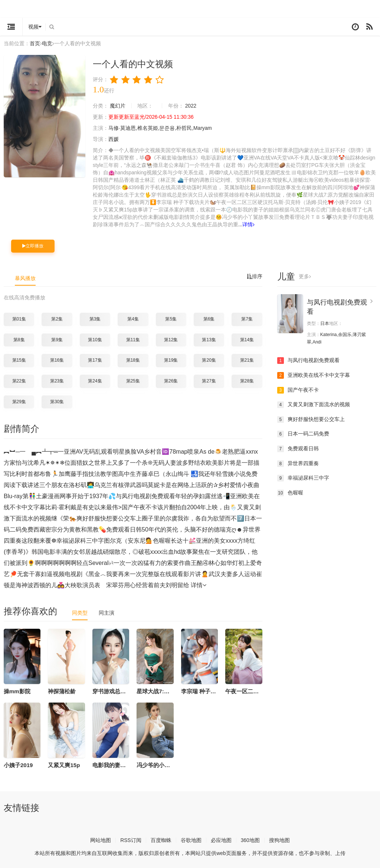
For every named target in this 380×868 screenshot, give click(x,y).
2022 (191, 105)
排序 (255, 276)
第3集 (95, 318)
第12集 (171, 339)
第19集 (171, 359)
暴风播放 (25, 277)
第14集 (247, 339)
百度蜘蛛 (161, 839)
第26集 (171, 380)
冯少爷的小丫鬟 (156, 764)
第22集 (19, 380)
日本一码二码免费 (303, 433)
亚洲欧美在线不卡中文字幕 (314, 375)
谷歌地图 (191, 839)
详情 (259, 224)
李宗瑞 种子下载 (201, 691)
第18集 (133, 359)
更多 (305, 276)
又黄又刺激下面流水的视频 (314, 404)
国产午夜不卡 (298, 389)
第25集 (133, 380)
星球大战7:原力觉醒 (161, 691)
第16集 (57, 359)
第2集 (57, 318)
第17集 (95, 359)
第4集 (133, 318)
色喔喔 (290, 492)
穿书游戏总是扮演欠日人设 (126, 691)
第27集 (209, 380)
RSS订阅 (131, 839)
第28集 (247, 380)
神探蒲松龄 (62, 691)
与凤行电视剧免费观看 (308, 360)
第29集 (19, 401)
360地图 (250, 839)
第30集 (57, 401)
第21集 (247, 359)
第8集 (19, 339)
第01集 (19, 318)
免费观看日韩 (298, 448)
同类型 (80, 612)
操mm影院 (17, 691)
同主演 (107, 612)
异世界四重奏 (298, 463)
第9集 (57, 339)
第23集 (57, 380)
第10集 (95, 339)
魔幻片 (118, 105)
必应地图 (221, 839)
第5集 (171, 318)
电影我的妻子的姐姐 (117, 764)
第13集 (209, 339)
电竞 (47, 43)
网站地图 (101, 839)
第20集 (209, 359)
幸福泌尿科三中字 (303, 477)
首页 (35, 43)
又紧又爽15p (64, 764)
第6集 (209, 318)
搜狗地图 (279, 839)
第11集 (133, 339)
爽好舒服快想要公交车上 (311, 418)
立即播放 (33, 245)
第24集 (95, 380)
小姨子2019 (18, 764)
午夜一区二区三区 (248, 691)
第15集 (19, 359)
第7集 (247, 318)
